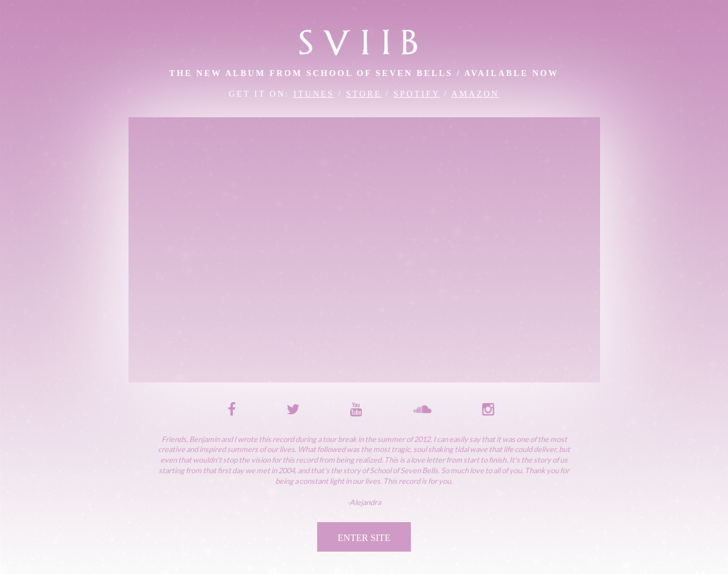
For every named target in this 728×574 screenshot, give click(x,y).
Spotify (417, 94)
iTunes (314, 94)
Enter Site (364, 538)
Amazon (475, 94)
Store (364, 94)
